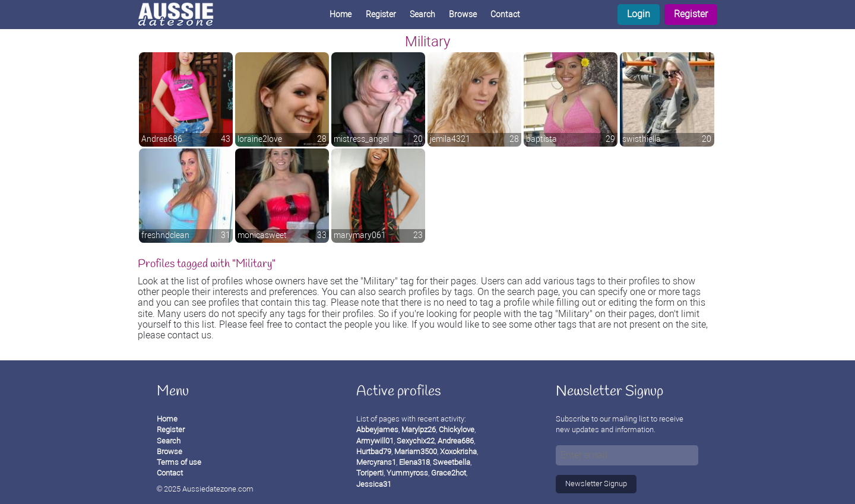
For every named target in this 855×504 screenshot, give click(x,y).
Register (691, 14)
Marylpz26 (419, 429)
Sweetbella (452, 462)
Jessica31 (374, 484)
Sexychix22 (416, 441)
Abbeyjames (377, 429)
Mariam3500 (416, 451)
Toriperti (370, 473)
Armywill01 (375, 441)
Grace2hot (449, 473)
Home (341, 15)
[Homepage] (185, 15)
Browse (463, 15)
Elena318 (414, 462)
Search (422, 15)
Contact (505, 15)
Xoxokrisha (458, 451)
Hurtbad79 (374, 451)
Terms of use (179, 462)
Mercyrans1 (376, 462)
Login (639, 14)
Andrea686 (456, 441)
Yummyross (407, 473)
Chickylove (457, 429)
